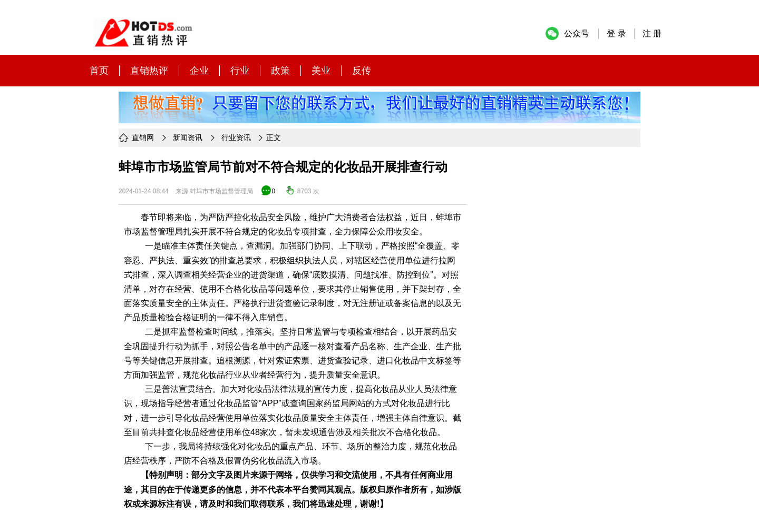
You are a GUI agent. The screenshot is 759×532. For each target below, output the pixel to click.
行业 (240, 71)
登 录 (616, 33)
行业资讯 (236, 137)
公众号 (577, 33)
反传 (362, 71)
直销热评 (149, 71)
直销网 (143, 137)
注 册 (652, 33)
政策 (280, 71)
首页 (99, 71)
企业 (199, 71)
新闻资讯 (188, 137)
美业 (321, 71)
